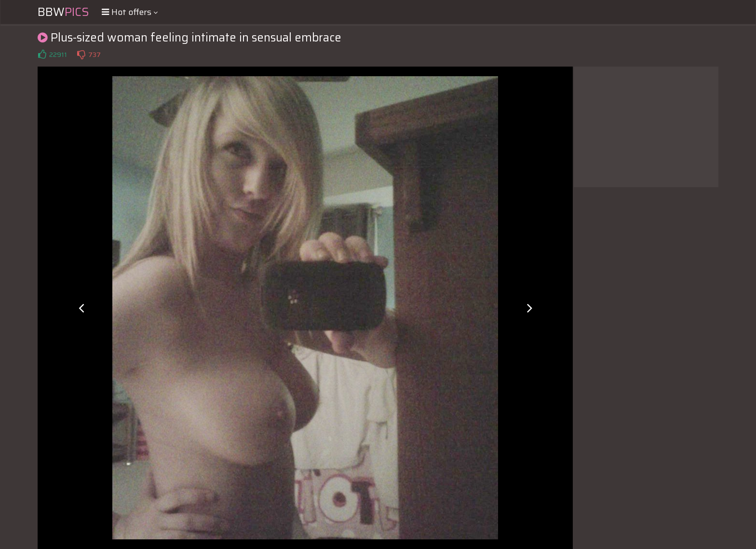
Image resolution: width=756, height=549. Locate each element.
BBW (63, 12)
